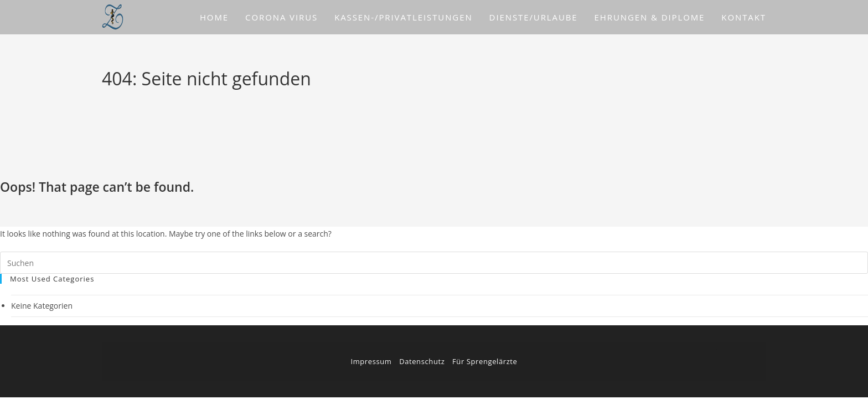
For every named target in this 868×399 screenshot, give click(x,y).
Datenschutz (422, 361)
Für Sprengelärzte (485, 361)
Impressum (371, 361)
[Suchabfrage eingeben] (434, 263)
